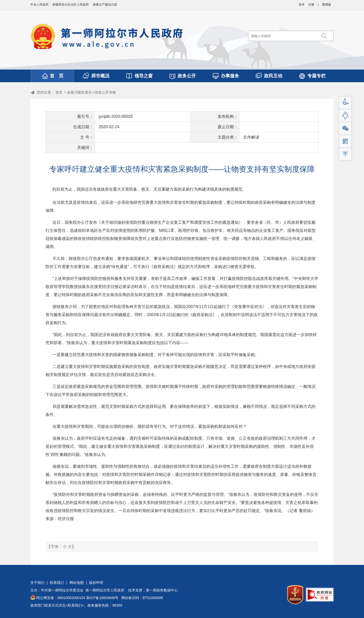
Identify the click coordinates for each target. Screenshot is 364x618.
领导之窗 (144, 76)
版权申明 (96, 583)
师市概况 (100, 76)
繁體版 (327, 5)
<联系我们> (75, 605)
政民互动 (273, 76)
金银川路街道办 (79, 92)
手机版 (345, 141)
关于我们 (37, 583)
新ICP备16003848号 (102, 598)
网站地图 (77, 583)
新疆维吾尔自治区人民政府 (71, 5)
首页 (59, 92)
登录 (302, 5)
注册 (311, 5)
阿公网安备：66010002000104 (61, 598)
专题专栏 (316, 76)
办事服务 (230, 76)
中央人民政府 (39, 5)
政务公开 (187, 76)
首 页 (57, 76)
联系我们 (57, 583)
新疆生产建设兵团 (105, 5)
